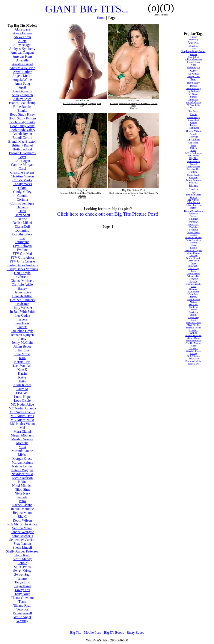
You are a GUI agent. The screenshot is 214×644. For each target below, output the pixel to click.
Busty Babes (135, 633)
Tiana (22, 602)
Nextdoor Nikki (22, 474)
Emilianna (22, 242)
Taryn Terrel (22, 586)
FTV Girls (193, 224)
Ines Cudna (22, 315)
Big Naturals (193, 91)
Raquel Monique (22, 509)
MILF (193, 108)
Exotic (193, 248)
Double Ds (193, 364)
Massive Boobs (194, 328)
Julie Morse (22, 354)
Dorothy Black (22, 234)
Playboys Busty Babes (193, 51)
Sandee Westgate (22, 532)
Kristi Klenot (22, 385)
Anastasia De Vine (22, 68)
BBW (193, 208)
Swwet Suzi (22, 575)
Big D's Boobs (114, 633)
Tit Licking (193, 268)
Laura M (22, 389)
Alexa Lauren (22, 33)
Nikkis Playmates (193, 60)
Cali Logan (22, 161)
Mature (193, 302)
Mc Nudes (193, 94)
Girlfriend (194, 348)
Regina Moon (22, 513)
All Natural (193, 74)
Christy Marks (22, 180)
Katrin (22, 373)
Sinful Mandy (22, 559)
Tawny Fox (22, 590)
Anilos (194, 333)
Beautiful (193, 230)
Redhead (193, 214)
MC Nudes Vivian (22, 424)
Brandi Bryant (22, 134)
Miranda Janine (22, 451)
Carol (22, 169)
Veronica (22, 609)
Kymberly (193, 40)
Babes (193, 150)
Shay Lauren (22, 544)
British (193, 197)
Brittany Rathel (22, 145)
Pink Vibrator (193, 356)
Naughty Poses (194, 351)
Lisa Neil (22, 393)
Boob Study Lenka (22, 122)
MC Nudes (194, 156)
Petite (193, 286)
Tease (193, 271)
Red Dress (193, 111)
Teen (193, 79)
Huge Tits (194, 99)
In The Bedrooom (193, 153)
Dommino (22, 230)
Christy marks (22, 184)
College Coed (193, 76)
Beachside (193, 312)
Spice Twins (22, 567)
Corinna (22, 199)
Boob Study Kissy (22, 114)
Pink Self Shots (194, 195)
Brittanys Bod (22, 149)
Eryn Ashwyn (22, 246)
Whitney (22, 621)
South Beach (194, 175)
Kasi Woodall (22, 366)
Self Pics (194, 183)
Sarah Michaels (22, 536)
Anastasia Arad (22, 64)
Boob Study (193, 83)
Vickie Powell (22, 613)
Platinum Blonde (193, 237)
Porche (193, 54)
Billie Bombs (22, 107)
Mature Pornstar (193, 340)
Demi (22, 211)
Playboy (194, 281)
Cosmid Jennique (22, 203)
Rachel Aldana (22, 505)
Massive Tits (194, 169)
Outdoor (193, 177)
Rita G (22, 517)
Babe (193, 114)
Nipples (194, 122)
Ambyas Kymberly (22, 49)
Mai (22, 428)
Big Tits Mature (194, 343)
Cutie (194, 49)
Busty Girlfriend (193, 240)
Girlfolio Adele (22, 285)
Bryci (22, 157)
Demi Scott (22, 215)
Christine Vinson (22, 176)
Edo (22, 238)
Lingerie (194, 219)
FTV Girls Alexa (22, 257)
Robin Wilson (22, 520)
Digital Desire (193, 273)
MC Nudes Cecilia (22, 412)
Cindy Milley (22, 192)
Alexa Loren (22, 37)
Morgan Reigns (22, 462)
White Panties (193, 253)
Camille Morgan (22, 165)
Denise (22, 219)
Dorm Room (193, 261)
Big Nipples (193, 200)
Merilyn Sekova (22, 439)
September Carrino (22, 540)
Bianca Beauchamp (22, 103)
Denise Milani (22, 223)
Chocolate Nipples (194, 250)
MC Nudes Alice (22, 404)
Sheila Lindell (22, 547)
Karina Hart (22, 362)
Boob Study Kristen (22, 118)
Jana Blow (22, 323)
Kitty (22, 381)
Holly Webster (22, 308)
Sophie (22, 563)
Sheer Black (193, 120)
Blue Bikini (193, 57)
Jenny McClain (22, 343)
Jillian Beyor (22, 346)
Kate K (22, 370)
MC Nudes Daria (22, 416)
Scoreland (194, 330)
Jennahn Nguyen (22, 335)
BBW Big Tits (193, 325)
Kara (22, 358)
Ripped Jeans (193, 62)
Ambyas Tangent (22, 53)
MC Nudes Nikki (22, 420)
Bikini (194, 315)
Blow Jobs (194, 266)
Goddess (194, 46)
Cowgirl (194, 134)
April (22, 87)
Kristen (194, 235)
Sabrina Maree (22, 528)
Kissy (193, 245)
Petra (22, 501)
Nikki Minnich (22, 486)
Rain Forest (193, 291)
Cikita (22, 188)
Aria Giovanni (22, 91)
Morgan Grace (22, 459)
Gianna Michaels (22, 281)
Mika (22, 447)
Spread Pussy (193, 161)
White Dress (193, 294)
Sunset (193, 97)
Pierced (193, 310)
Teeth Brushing (194, 88)
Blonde (193, 186)
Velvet (194, 216)
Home (101, 18)
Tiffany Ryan (22, 605)
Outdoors (193, 307)
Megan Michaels (22, 435)
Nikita (22, 482)
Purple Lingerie (193, 258)
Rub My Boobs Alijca (22, 524)
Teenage (193, 255)
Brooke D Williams (22, 153)
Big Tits (193, 158)
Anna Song (22, 83)
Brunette (193, 43)
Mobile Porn (92, 633)
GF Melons (193, 140)
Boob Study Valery (22, 130)
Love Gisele (22, 401)
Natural (193, 172)
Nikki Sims (22, 489)
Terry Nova (22, 594)
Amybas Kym (22, 56)
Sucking (194, 243)
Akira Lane (22, 29)
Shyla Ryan (22, 555)
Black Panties (193, 299)
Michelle (22, 443)
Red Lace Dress (194, 322)
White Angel (22, 617)
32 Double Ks (193, 105)
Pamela (22, 497)
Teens (193, 145)
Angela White (22, 80)
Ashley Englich (22, 95)
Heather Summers (22, 300)
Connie (22, 196)
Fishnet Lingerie (193, 205)
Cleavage (193, 137)
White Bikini (193, 232)
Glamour (193, 289)
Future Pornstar (193, 180)
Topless (193, 125)
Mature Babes (193, 338)
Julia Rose (22, 350)
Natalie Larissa (22, 466)
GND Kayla (22, 273)
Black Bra (193, 304)
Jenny (22, 339)
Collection (194, 143)
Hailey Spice (22, 292)
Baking (193, 353)
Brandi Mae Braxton (22, 141)
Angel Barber (22, 72)
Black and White (194, 361)
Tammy (22, 578)
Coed (193, 320)
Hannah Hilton (22, 296)
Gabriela (22, 277)
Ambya (193, 37)
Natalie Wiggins (22, 470)
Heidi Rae (22, 304)
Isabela (22, 319)
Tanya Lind (22, 582)
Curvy (193, 71)
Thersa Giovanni (22, 598)
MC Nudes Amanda (22, 408)
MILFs (193, 148)
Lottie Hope (22, 397)
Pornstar (193, 222)
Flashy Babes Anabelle (22, 265)
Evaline (22, 250)
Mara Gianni (22, 431)
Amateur (193, 189)
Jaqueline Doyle (22, 331)
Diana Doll (22, 227)
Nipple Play (193, 317)
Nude (193, 65)
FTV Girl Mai (22, 254)
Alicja (22, 41)
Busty (193, 263)
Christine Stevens (22, 172)
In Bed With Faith (22, 312)
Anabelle (22, 60)
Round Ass (194, 128)
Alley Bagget (22, 45)
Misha (22, 455)
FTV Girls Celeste (22, 261)
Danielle (22, 207)
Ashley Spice (22, 99)
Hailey (22, 288)
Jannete (22, 327)
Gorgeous (193, 279)
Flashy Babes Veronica (22, 269)
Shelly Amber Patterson (22, 551)
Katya (22, 377)
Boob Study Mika (22, 126)
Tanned (194, 164)
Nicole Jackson (22, 478)
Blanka (22, 111)
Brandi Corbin (22, 138)
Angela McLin (22, 76)
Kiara (194, 346)
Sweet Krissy (22, 571)
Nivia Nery (22, 493)
